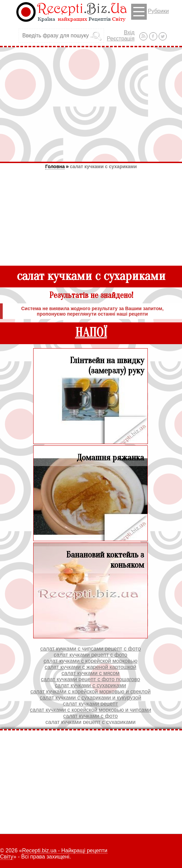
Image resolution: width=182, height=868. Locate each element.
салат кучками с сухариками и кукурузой (90, 698)
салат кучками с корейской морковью (90, 661)
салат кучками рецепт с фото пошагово (90, 679)
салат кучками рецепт (90, 704)
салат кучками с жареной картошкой (90, 667)
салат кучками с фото (91, 716)
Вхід (129, 32)
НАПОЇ (91, 333)
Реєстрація (121, 39)
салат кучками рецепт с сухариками (90, 722)
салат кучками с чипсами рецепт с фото (91, 649)
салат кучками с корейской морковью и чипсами (90, 710)
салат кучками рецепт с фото (90, 655)
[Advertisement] (91, 104)
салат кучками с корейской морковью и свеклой (91, 692)
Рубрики (150, 12)
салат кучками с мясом (91, 673)
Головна (55, 166)
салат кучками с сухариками (103, 166)
